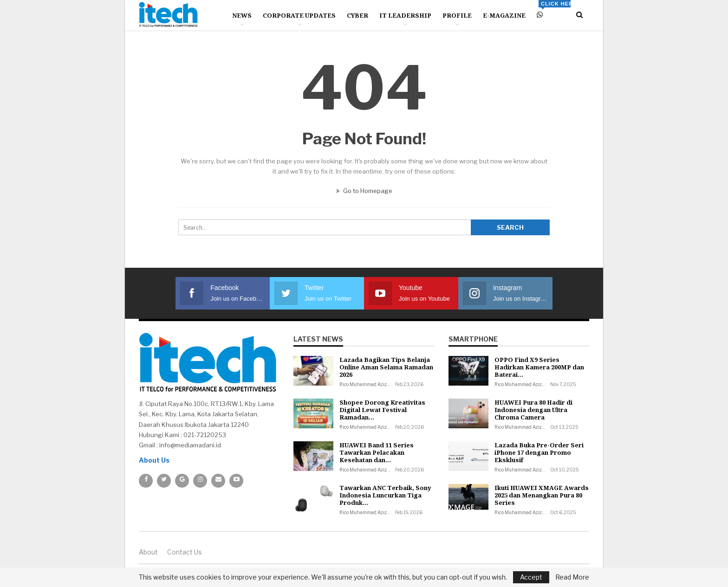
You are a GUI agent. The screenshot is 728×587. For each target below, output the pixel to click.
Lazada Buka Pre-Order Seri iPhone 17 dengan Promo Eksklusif (539, 452)
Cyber (357, 15)
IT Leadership (405, 15)
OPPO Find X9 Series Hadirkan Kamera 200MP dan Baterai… (539, 367)
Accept (531, 577)
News (242, 15)
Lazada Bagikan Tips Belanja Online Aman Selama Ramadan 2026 (386, 367)
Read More (572, 577)
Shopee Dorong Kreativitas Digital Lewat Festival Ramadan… (382, 410)
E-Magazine (504, 15)
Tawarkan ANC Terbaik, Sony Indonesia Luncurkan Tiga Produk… (385, 495)
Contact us (185, 552)
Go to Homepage (364, 191)
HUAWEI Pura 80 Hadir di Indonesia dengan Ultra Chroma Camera (533, 410)
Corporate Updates (299, 15)
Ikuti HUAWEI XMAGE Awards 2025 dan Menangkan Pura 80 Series (542, 495)
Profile (457, 15)
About (148, 552)
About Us (154, 460)
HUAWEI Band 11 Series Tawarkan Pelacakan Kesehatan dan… (377, 452)
